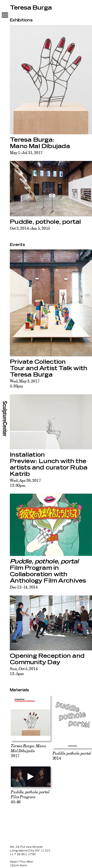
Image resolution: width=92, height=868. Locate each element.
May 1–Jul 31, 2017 (26, 153)
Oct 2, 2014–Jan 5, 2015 (30, 228)
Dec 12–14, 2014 (24, 587)
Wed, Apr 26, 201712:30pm (25, 483)
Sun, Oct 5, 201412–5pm (24, 671)
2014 (72, 756)
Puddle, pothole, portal (45, 222)
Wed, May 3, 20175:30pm (25, 383)
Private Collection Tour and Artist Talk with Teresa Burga (48, 368)
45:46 (30, 797)
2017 (28, 751)
